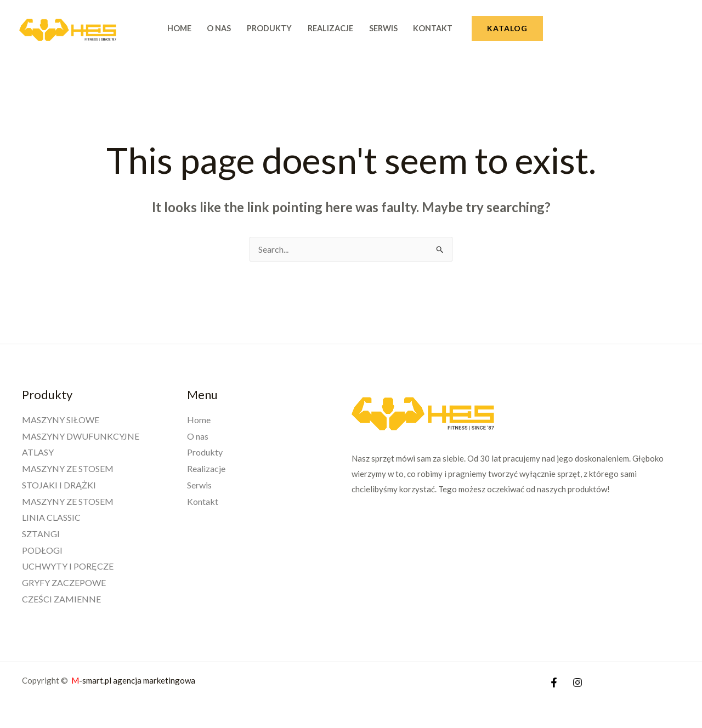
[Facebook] (554, 682)
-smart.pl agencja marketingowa (134, 680)
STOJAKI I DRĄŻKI (59, 485)
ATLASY (38, 452)
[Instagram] (578, 682)
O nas (219, 28)
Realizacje (330, 28)
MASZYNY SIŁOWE (61, 420)
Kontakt (433, 28)
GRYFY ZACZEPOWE (64, 582)
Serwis (383, 28)
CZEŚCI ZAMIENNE (61, 599)
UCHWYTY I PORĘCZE (68, 566)
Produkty (269, 28)
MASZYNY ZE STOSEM (68, 468)
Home (179, 28)
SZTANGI (41, 534)
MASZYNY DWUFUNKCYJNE (81, 436)
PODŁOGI (42, 550)
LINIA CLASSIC (51, 517)
